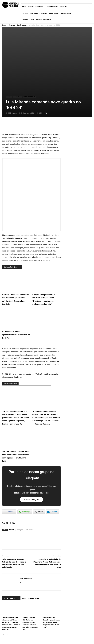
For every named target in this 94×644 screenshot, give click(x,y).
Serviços (12, 25)
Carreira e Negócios (35, 7)
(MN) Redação (12, 74)
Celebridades (22, 25)
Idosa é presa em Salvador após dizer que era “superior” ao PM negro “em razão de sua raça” (51, 583)
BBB (6, 95)
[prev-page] (4, 595)
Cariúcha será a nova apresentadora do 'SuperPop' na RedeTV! (16, 284)
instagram (20, 490)
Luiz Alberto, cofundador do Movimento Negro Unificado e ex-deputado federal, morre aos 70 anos (47, 524)
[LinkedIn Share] (53, 472)
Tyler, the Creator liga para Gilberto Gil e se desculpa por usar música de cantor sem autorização (14, 524)
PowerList (63, 7)
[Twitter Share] (39, 472)
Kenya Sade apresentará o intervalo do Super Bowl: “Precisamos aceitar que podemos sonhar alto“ (46, 249)
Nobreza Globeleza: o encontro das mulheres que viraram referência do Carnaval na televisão (16, 249)
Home (24, 7)
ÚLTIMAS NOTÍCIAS (51, 7)
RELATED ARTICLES (11, 559)
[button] (89, 7)
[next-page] (8, 595)
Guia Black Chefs (28, 20)
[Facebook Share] (9, 472)
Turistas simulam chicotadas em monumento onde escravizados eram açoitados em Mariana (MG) (16, 406)
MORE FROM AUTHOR (30, 559)
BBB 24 (12, 490)
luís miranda (30, 490)
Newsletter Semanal (44, 20)
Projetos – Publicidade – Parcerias (34, 13)
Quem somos (54, 13)
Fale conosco (66, 13)
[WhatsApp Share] (25, 472)
